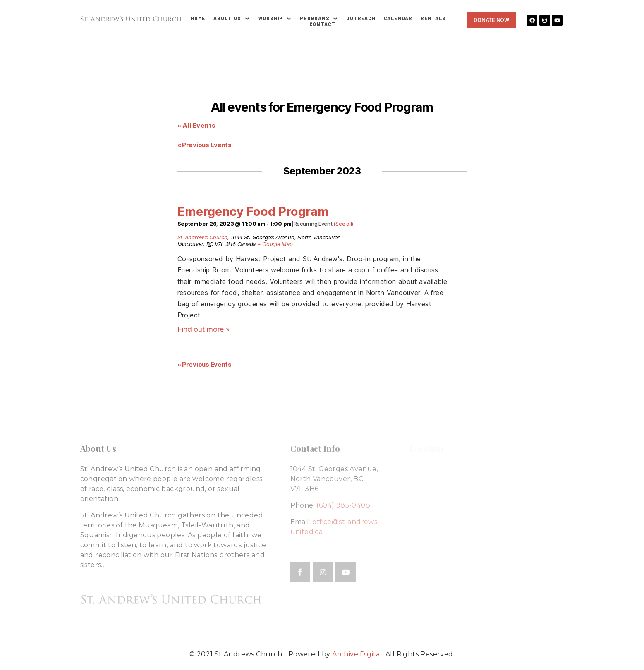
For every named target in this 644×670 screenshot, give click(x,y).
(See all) (343, 224)
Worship (275, 18)
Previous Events (205, 145)
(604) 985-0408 (343, 505)
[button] (491, 20)
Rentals (433, 18)
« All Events (197, 125)
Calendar (398, 18)
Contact (323, 24)
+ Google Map (275, 244)
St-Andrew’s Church (202, 237)
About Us (231, 18)
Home (198, 18)
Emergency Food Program (253, 211)
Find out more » (204, 329)
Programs (319, 18)
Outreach (361, 18)
